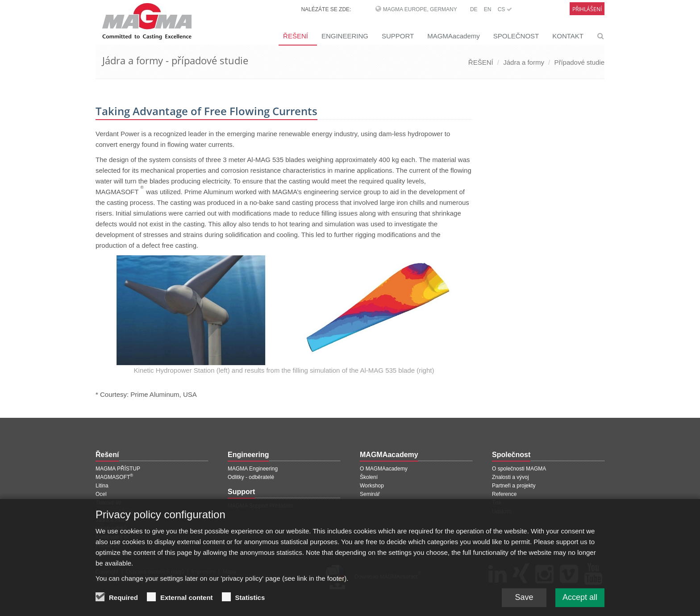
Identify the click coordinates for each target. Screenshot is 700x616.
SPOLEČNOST (516, 36)
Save (524, 600)
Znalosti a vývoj (510, 477)
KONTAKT (568, 36)
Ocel (101, 494)
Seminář (370, 494)
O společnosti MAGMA (519, 469)
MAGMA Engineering (253, 469)
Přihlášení (587, 9)
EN (488, 9)
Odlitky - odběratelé (251, 477)
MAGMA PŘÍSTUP (118, 469)
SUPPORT (398, 36)
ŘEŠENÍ (296, 36)
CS (505, 9)
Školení (369, 477)
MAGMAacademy (454, 36)
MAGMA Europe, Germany (420, 9)
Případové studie (579, 62)
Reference (504, 494)
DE (474, 9)
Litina (102, 486)
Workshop (372, 486)
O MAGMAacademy (384, 469)
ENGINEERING (345, 36)
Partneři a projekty (514, 486)
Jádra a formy (524, 62)
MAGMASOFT (114, 477)
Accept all (580, 600)
